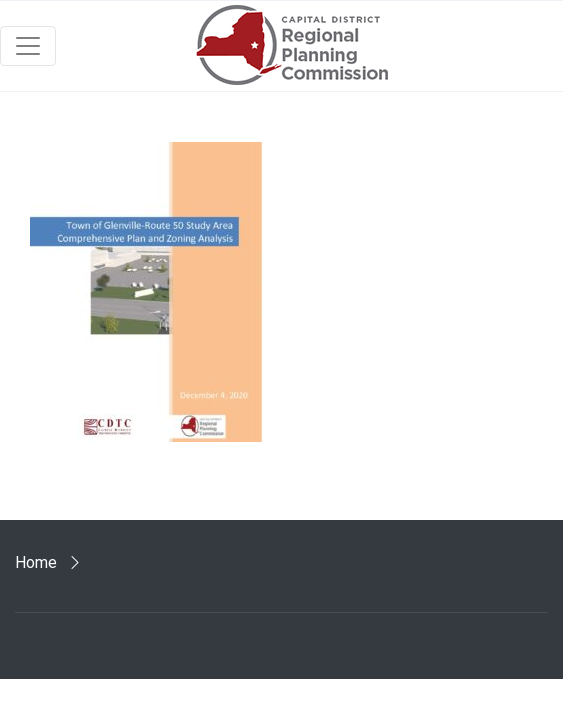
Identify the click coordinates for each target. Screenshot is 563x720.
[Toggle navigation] (28, 46)
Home (36, 562)
